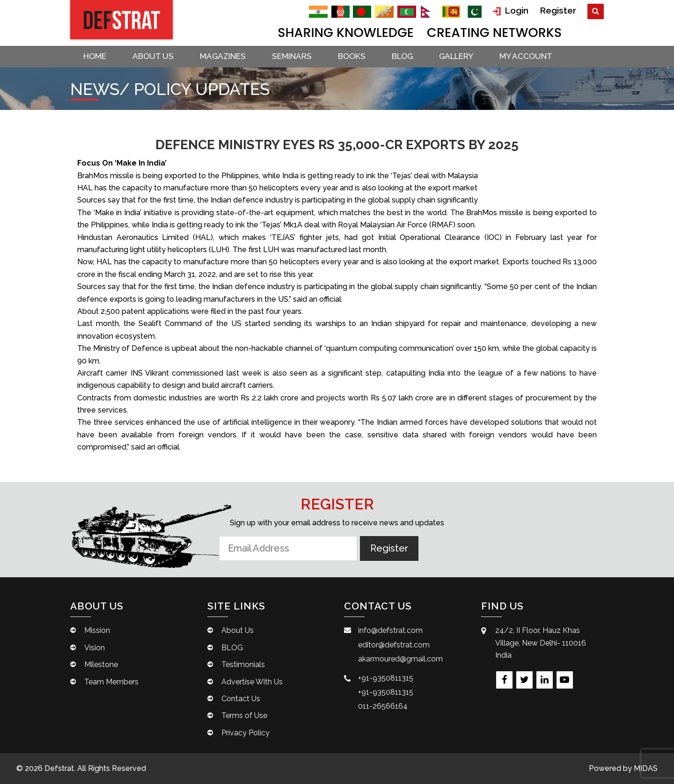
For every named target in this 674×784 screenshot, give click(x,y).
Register (558, 10)
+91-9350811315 (386, 678)
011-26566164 (383, 706)
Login (511, 11)
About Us (153, 56)
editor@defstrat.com (394, 645)
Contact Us (241, 699)
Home (95, 56)
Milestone (101, 664)
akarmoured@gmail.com (400, 659)
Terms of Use (244, 715)
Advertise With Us (252, 682)
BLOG (402, 56)
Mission (97, 630)
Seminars (292, 56)
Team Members (111, 682)
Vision (95, 648)
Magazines (223, 56)
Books (352, 56)
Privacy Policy (245, 733)
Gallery (456, 56)
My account (526, 56)
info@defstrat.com (390, 630)
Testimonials (243, 664)
